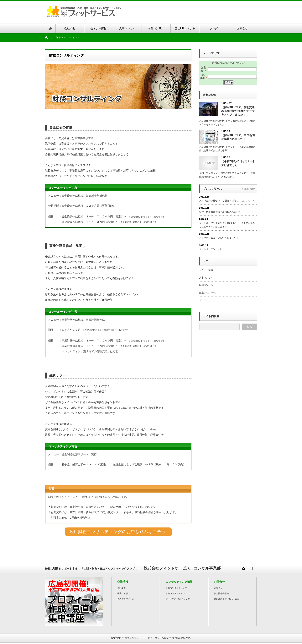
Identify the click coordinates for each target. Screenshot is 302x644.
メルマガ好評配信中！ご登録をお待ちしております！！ (228, 201)
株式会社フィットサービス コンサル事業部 (148, 639)
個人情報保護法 (221, 595)
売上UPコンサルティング (178, 600)
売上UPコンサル (208, 293)
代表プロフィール (126, 600)
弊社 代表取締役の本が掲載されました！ (221, 212)
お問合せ (218, 589)
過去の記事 (250, 189)
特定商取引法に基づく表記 (227, 600)
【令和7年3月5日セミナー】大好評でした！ (238, 163)
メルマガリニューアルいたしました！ (219, 238)
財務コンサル (206, 285)
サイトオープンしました (212, 249)
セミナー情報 (206, 270)
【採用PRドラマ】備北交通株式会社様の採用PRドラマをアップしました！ (238, 111)
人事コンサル (206, 278)
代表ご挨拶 (123, 595)
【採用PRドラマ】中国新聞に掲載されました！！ (238, 137)
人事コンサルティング (176, 589)
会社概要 (122, 589)
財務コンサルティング (176, 595)
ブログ (203, 300)
